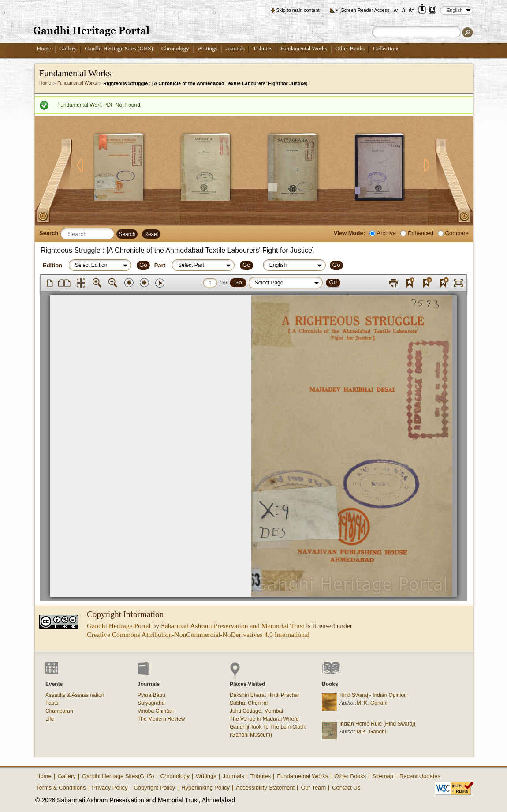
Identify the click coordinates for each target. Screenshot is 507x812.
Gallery (68, 48)
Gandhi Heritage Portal (119, 626)
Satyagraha (151, 703)
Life (50, 719)
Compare (457, 233)
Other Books (350, 48)
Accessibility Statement (265, 788)
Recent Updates (420, 776)
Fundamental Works (304, 48)
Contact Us (346, 788)
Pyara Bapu (151, 695)
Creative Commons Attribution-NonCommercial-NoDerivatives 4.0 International (198, 634)
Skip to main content (298, 10)
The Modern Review (161, 719)
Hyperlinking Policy (205, 788)
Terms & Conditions (61, 788)
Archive (386, 233)
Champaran (59, 711)
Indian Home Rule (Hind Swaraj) (377, 724)
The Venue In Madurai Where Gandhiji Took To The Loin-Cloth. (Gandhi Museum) (268, 727)
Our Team (313, 788)
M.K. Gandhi (371, 732)
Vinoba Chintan (156, 711)
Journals (235, 48)
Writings (207, 48)
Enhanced (421, 233)
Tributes (263, 48)
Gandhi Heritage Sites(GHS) (118, 776)
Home (44, 48)
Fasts (52, 703)
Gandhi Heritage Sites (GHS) (119, 48)
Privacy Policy (110, 788)
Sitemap (383, 776)
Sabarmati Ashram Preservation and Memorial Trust (233, 626)
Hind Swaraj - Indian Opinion (373, 695)
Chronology (175, 48)
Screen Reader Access (365, 10)
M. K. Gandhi (372, 703)
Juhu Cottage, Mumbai (256, 711)
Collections (386, 48)
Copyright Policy (154, 788)
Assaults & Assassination (75, 695)
